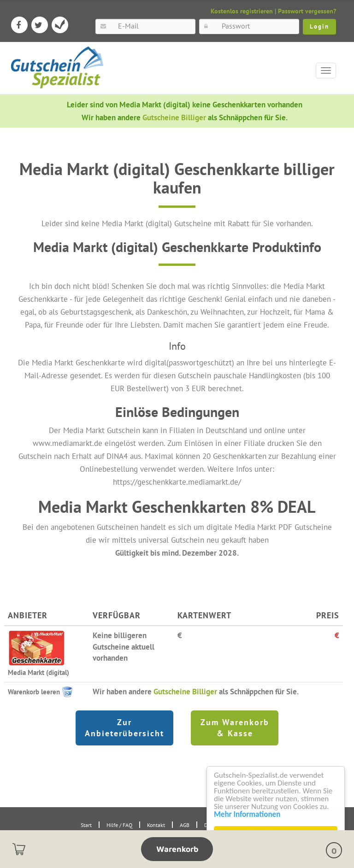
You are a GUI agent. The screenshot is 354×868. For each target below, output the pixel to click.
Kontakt (156, 825)
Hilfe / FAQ (119, 825)
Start (86, 825)
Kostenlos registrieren (242, 11)
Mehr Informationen (247, 814)
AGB (185, 825)
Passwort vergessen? (307, 11)
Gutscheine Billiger (175, 117)
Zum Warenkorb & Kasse (235, 728)
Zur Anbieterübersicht (124, 728)
